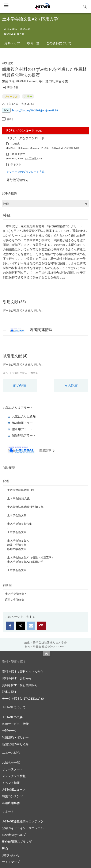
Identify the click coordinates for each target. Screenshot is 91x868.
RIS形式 (15, 144)
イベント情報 (11, 783)
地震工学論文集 (17, 545)
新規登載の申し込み (15, 744)
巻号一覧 (33, 43)
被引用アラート (22, 429)
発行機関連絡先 (17, 180)
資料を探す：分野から (17, 678)
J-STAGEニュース (14, 789)
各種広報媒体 (11, 803)
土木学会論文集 (17, 515)
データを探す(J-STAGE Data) (23, 698)
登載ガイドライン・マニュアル (23, 828)
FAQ (5, 848)
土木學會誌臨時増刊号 (21, 490)
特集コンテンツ (12, 796)
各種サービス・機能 (15, 724)
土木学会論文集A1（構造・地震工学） (31, 557)
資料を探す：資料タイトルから (23, 671)
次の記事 (71, 385)
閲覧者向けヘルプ (14, 835)
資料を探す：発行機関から (20, 685)
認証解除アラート (24, 435)
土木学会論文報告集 (20, 524)
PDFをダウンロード (24, 130)
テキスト (16, 164)
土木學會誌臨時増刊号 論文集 (25, 507)
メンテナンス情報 (14, 776)
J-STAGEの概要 (12, 717)
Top (47, 654)
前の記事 (20, 385)
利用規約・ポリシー (15, 737)
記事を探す (10, 692)
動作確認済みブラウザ (17, 842)
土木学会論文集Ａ (18, 541)
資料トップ (12, 43)
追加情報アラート (24, 423)
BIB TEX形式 (17, 154)
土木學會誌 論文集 (18, 498)
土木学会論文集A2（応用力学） (27, 562)
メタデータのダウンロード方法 (26, 172)
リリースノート (12, 769)
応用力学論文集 (17, 549)
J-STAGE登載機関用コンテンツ (23, 821)
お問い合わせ (11, 855)
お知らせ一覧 (11, 762)
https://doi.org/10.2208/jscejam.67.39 (35, 110)
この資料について (59, 43)
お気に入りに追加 (24, 416)
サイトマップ (11, 862)
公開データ (10, 731)
